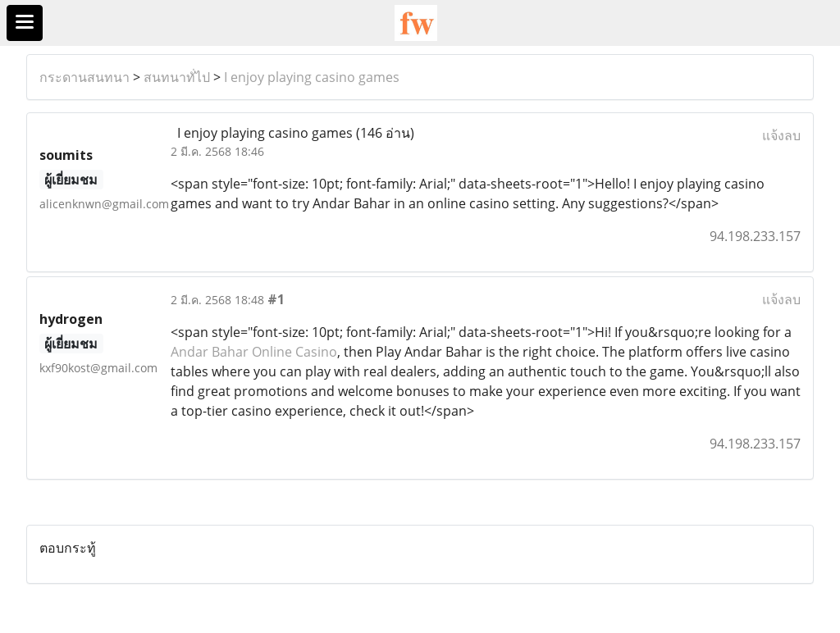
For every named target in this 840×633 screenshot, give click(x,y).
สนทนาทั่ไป (177, 77)
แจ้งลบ (781, 135)
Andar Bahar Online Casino (254, 352)
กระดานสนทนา (84, 77)
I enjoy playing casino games (312, 77)
